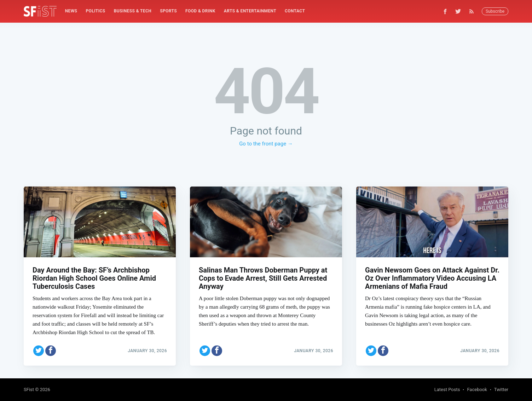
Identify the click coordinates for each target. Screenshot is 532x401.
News (71, 11)
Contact (295, 11)
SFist (29, 389)
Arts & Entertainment (250, 11)
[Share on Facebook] (51, 349)
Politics (95, 11)
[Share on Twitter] (39, 349)
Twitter (501, 389)
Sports (168, 11)
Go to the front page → (266, 144)
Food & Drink (200, 11)
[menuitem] (71, 11)
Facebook (477, 389)
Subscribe (495, 11)
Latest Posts (447, 389)
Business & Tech (133, 11)
